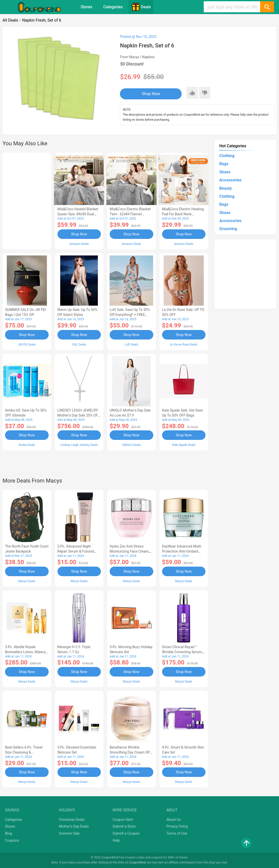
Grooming (228, 229)
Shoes (225, 172)
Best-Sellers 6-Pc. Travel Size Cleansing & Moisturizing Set (24, 752)
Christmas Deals (72, 820)
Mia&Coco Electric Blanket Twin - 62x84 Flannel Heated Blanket (130, 214)
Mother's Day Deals (74, 826)
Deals (141, 7)
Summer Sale (69, 833)
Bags (224, 164)
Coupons (12, 840)
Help (116, 840)
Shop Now (151, 94)
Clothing (227, 156)
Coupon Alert (123, 820)
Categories (113, 7)
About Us (173, 820)
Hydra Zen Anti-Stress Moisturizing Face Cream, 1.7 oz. (129, 551)
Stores (86, 7)
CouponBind (137, 862)
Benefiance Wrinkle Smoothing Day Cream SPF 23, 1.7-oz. (131, 752)
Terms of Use (177, 833)
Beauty (226, 188)
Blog (9, 833)
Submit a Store (124, 826)
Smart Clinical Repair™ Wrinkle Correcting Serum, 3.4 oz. (182, 652)
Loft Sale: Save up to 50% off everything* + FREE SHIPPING (130, 315)
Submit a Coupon (126, 833)
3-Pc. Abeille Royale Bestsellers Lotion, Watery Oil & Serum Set (25, 652)
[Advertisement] (27, 200)
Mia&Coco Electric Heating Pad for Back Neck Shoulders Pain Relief (183, 214)
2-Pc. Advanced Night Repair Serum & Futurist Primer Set (76, 551)
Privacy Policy (177, 826)
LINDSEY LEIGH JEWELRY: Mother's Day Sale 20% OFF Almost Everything (79, 415)
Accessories (230, 180)
